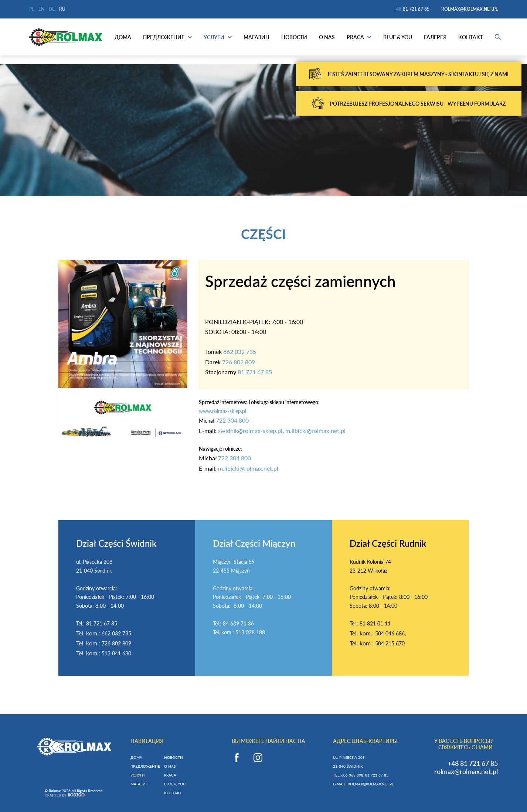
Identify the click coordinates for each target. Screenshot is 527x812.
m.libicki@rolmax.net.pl (315, 431)
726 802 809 (239, 362)
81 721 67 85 (255, 372)
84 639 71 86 (238, 623)
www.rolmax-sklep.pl (222, 411)
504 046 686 (390, 633)
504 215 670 (390, 643)
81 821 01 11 (375, 623)
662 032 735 (240, 352)
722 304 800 (232, 420)
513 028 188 (250, 632)
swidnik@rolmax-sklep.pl (250, 431)
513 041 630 (116, 653)
